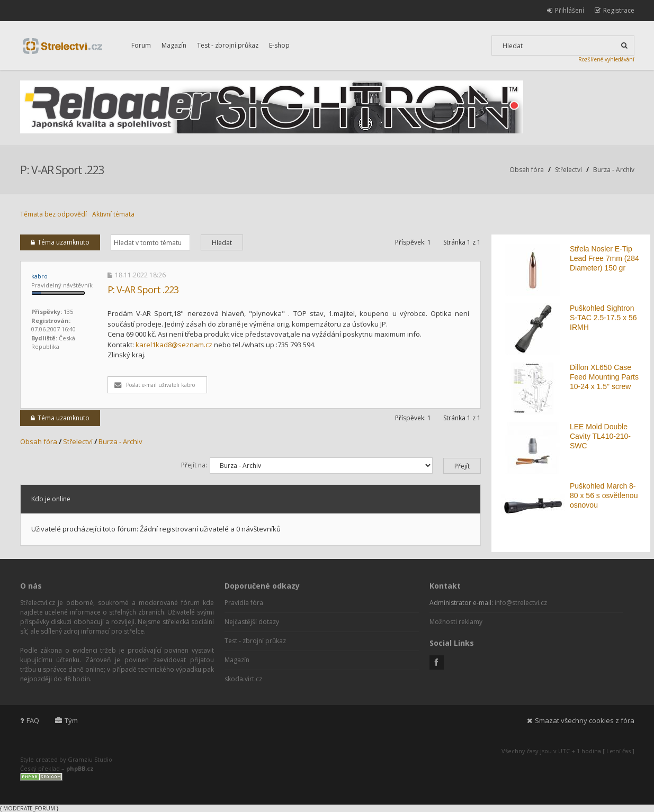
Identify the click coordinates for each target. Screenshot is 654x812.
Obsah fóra (527, 170)
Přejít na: (194, 465)
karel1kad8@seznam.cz (174, 345)
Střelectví (568, 170)
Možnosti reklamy (456, 622)
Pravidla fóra (244, 603)
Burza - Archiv (614, 170)
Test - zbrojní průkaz (228, 45)
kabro (39, 276)
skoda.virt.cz (243, 679)
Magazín (174, 45)
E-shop (279, 45)
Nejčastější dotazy (252, 622)
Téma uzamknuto (60, 242)
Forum (141, 45)
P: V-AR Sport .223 (62, 170)
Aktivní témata (113, 214)
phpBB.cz (80, 768)
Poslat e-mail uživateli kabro (155, 385)
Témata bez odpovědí (53, 214)
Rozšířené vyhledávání (606, 59)
